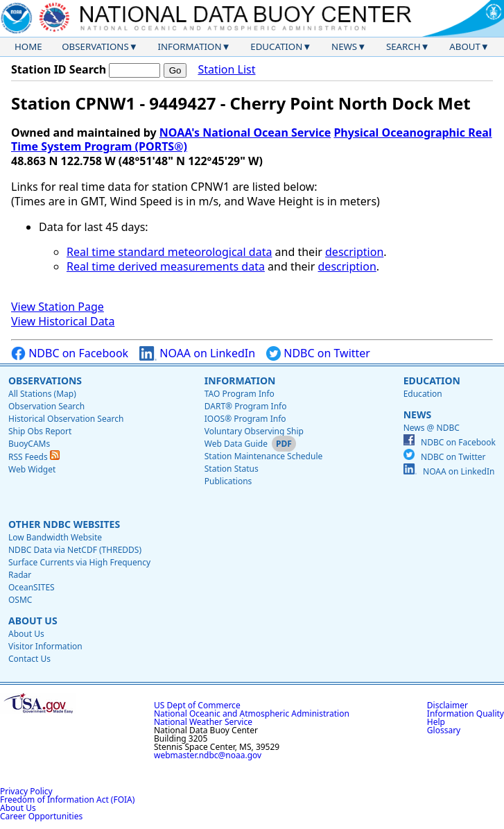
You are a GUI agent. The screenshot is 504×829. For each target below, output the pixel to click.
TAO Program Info (240, 394)
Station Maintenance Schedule (264, 456)
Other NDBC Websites (64, 524)
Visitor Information (45, 646)
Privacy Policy (26, 791)
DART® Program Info (246, 406)
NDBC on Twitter (318, 353)
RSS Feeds (34, 457)
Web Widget (32, 469)
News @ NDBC (432, 428)
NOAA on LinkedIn (197, 353)
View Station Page (58, 307)
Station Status (232, 469)
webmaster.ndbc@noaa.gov (208, 755)
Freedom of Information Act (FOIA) (67, 800)
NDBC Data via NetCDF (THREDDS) (75, 550)
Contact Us (29, 659)
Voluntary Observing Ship (254, 431)
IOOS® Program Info (245, 419)
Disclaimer (447, 705)
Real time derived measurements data (166, 266)
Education (276, 46)
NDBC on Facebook (70, 353)
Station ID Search (59, 69)
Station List (226, 70)
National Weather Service (203, 722)
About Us (33, 621)
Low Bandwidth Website (55, 537)
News (344, 46)
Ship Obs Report (40, 431)
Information (190, 46)
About (465, 46)
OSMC (20, 600)
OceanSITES (32, 587)
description (354, 252)
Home (28, 46)
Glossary (444, 730)
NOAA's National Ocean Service (245, 133)
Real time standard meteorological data (169, 252)
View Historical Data (63, 321)
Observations (95, 46)
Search (403, 46)
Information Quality (466, 713)
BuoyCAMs (29, 444)
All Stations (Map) (42, 394)
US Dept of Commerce (197, 705)
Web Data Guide (236, 444)
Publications (228, 481)
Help (436, 722)
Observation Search (46, 406)
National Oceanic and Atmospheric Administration (252, 713)
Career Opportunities (41, 816)
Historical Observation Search (66, 419)
